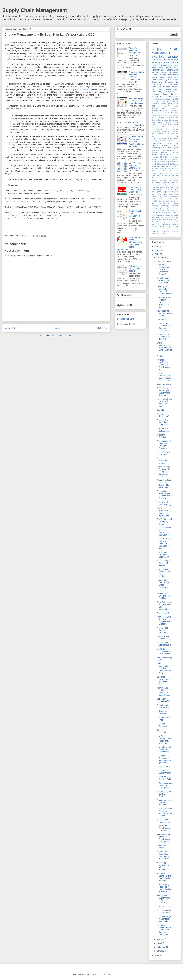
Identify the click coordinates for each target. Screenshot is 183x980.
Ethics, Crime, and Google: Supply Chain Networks (163, 392)
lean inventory (171, 201)
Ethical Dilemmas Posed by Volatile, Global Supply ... (164, 812)
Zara (161, 173)
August (160, 939)
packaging (155, 208)
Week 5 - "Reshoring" (163, 415)
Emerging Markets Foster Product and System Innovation (164, 930)
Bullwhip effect (172, 77)
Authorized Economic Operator (162, 104)
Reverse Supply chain (160, 155)
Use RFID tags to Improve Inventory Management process (164, 543)
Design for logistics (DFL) (164, 700)
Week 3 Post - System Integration (163, 630)
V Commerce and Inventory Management (164, 785)
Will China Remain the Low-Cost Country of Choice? (163, 269)
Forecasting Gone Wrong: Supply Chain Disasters (163, 495)
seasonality (156, 217)
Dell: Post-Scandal (161, 731)
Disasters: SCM (163, 767)
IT (166, 124)
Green (154, 122)
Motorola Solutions (170, 145)
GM (167, 118)
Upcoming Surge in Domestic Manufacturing (164, 919)
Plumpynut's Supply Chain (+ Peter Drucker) (163, 899)
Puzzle (170, 148)
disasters (155, 94)
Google (154, 120)
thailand (163, 227)
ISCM (162, 124)
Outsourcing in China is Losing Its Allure (164, 337)
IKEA (176, 82)
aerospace (169, 173)
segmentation (166, 217)
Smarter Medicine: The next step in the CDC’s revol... (164, 377)
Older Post (103, 328)
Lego (177, 143)
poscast (176, 208)
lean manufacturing (168, 63)
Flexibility (162, 118)
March (160, 943)
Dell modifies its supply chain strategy (136, 268)
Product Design (170, 60)
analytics (155, 72)
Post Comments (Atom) (62, 336)
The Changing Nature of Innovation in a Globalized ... (164, 888)
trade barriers (173, 227)
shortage (155, 219)
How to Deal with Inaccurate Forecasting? (164, 750)
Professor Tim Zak (128, 324)
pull (177, 210)
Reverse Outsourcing (170, 152)
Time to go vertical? (161, 847)
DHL (160, 111)
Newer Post (11, 328)
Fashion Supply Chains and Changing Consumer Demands (163, 471)
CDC (153, 106)
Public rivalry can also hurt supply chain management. (164, 531)
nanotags (165, 206)
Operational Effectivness (165, 84)
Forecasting (162, 80)
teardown (175, 224)
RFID (176, 65)
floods (165, 189)
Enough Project (162, 115)
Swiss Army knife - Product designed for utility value (164, 484)
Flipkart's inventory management (135, 50)
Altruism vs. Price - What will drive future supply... (164, 403)
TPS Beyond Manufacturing (164, 503)
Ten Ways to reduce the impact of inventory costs (164, 290)
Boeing (176, 104)
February (161, 947)
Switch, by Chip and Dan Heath (75, 89)
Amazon (176, 101)
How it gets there (164, 906)
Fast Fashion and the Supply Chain (164, 522)
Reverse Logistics (171, 89)
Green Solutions (165, 122)
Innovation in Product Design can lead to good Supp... (164, 691)
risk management (167, 97)
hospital (165, 196)
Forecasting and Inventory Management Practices (164, 445)
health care (157, 68)
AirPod (169, 101)
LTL (172, 141)
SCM (154, 63)
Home (57, 328)
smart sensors (166, 99)
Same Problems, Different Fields (164, 778)
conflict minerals (159, 180)
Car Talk (167, 106)
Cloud (154, 80)
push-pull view (162, 213)
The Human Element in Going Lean (163, 554)
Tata (167, 166)
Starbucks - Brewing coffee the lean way (164, 651)
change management (160, 178)
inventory (158, 56)
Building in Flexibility (162, 713)
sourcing (170, 219)
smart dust (162, 219)
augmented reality (158, 176)
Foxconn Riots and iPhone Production (163, 422)
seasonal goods (172, 215)
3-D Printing (161, 101)
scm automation (158, 215)
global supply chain (165, 192)
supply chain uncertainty (161, 224)
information (174, 72)
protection (161, 210)
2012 (157, 254)
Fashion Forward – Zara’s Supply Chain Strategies (136, 101)
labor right (162, 201)
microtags (155, 206)
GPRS (172, 118)
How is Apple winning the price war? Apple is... (163, 866)
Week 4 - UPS (163, 613)
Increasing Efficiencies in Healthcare (164, 596)
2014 (157, 246)
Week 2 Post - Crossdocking (164, 638)
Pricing (164, 148)
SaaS (154, 92)
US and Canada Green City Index (165, 169)
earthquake (175, 182)
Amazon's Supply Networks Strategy (136, 74)
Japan (172, 134)
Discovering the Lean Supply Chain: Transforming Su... (163, 585)
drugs (165, 94)
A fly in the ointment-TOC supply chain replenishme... (164, 512)
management (164, 203)
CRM (159, 106)
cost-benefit (174, 180)
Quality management (168, 150)
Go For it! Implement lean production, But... (164, 680)
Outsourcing (156, 148)
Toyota (172, 166)
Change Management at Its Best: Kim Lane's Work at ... (164, 348)
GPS (170, 80)
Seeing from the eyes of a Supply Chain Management (164, 838)
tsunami (169, 229)
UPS (177, 166)
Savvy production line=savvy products (164, 803)
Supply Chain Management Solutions (165, 162)
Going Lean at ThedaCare (163, 706)
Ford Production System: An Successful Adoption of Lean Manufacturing (136, 141)
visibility (175, 99)
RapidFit (155, 152)
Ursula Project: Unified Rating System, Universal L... (164, 327)
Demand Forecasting (162, 65)
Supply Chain (162, 92)
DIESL (165, 111)
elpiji (164, 187)
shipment (175, 217)
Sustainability (173, 70)
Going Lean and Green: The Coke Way (164, 280)
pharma (163, 208)
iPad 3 (170, 196)
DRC (170, 111)
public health (170, 210)
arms (177, 173)
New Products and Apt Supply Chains (164, 313)
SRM (162, 157)
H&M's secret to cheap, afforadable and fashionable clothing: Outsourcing (130, 243)
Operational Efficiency (161, 87)
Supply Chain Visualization (163, 821)
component (175, 178)
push (153, 213)
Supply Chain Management (35, 10)
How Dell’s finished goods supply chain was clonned (164, 740)
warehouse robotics (158, 233)
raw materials (173, 213)
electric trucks (164, 185)
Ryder (171, 155)
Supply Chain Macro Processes (165, 159)
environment (171, 187)
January (161, 951)
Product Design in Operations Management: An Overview (164, 855)
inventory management (162, 75)
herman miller (156, 196)
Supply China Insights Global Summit (165, 164)
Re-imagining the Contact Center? (164, 794)
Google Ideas (163, 120)
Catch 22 (160, 410)
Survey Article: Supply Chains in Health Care (164, 828)
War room (174, 171)
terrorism (155, 227)
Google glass (174, 120)
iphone (160, 199)
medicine (175, 203)
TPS (170, 92)
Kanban (176, 136)
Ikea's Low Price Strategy (128, 122)
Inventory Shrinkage (162, 436)
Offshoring (161, 319)
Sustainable (156, 166)
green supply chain (171, 194)
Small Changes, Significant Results (164, 563)
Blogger (106, 974)
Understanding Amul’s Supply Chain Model (135, 189)
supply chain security (171, 222)
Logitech (155, 145)
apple (164, 72)
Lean (163, 70)
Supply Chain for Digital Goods (164, 911)
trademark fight (158, 229)
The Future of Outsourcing (163, 430)
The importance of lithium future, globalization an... (163, 302)
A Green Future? (164, 384)
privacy (154, 210)
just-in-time (169, 199)
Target (163, 166)
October (161, 257)
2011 (153, 101)
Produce (160, 356)
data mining (166, 182)
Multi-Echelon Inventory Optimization (135, 165)
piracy (169, 208)
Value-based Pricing (160, 171)
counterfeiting (156, 182)
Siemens (168, 157)
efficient (154, 185)
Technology (173, 57)
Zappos (154, 173)
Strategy (176, 157)
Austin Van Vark (127, 319)
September (162, 261)
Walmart (175, 92)
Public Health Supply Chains (164, 772)
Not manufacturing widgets (164, 461)
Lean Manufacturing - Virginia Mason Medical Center (164, 668)
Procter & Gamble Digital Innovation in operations (164, 877)
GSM (177, 118)
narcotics (175, 206)
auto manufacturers (172, 176)
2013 (157, 250)
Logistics (156, 60)
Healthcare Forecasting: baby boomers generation (164, 759)
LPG (168, 141)
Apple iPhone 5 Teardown (163, 453)
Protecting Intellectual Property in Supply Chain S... (163, 365)
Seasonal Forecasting (163, 725)
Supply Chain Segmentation (164, 644)
